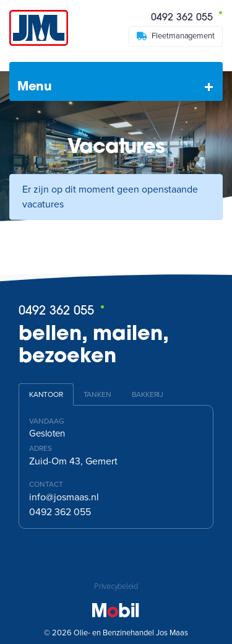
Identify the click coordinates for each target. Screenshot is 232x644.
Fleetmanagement (176, 36)
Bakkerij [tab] (148, 394)
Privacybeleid (116, 586)
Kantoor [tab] (46, 394)
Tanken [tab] (97, 394)
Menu (35, 87)
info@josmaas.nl (64, 497)
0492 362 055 (187, 17)
